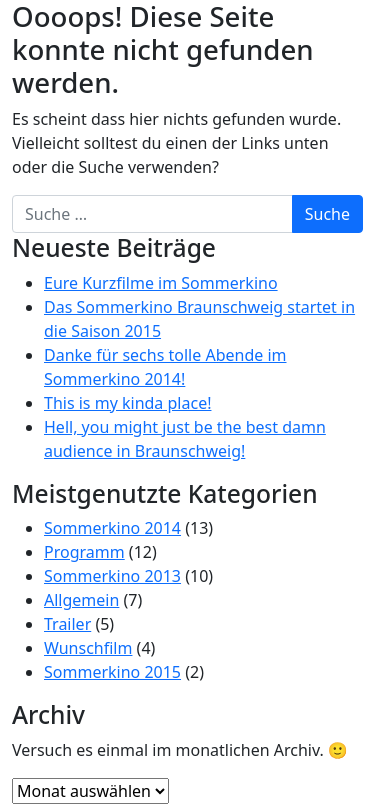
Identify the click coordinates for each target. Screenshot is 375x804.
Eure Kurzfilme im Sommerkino (161, 283)
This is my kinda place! (127, 403)
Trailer (67, 624)
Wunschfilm (88, 648)
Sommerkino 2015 (112, 672)
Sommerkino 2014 (112, 528)
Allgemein (81, 600)
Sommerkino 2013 (112, 576)
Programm (84, 552)
